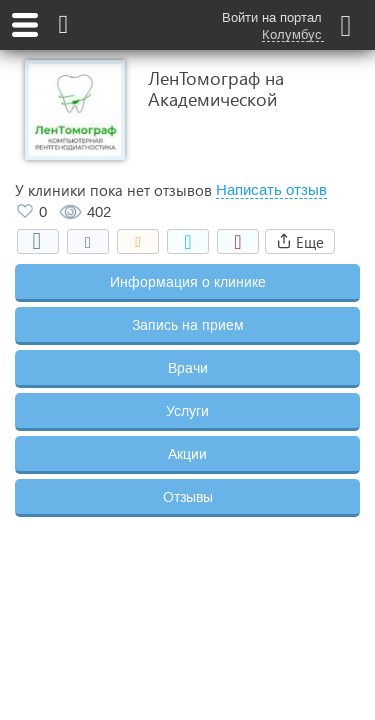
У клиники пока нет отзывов (113, 190)
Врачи (188, 368)
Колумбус (292, 35)
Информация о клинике (188, 282)
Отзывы (188, 497)
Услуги (187, 411)
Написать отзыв (271, 190)
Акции (187, 454)
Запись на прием (188, 325)
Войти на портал (272, 17)
